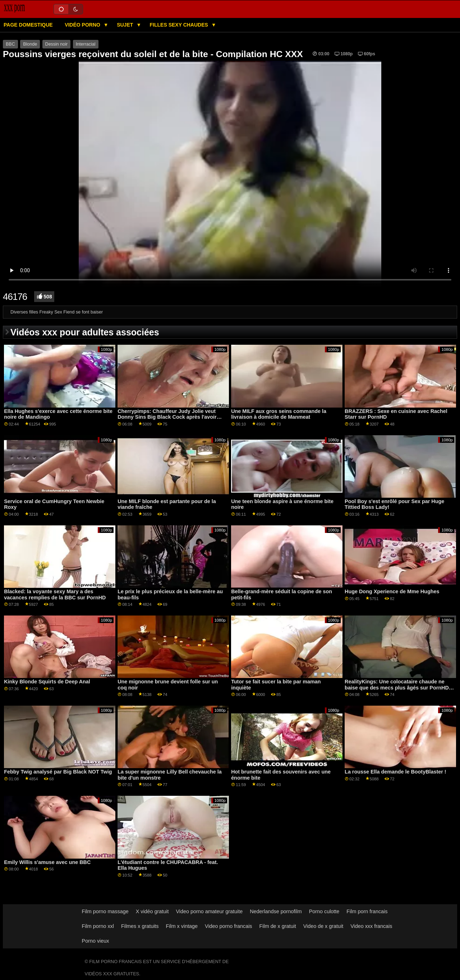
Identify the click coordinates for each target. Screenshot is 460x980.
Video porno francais (228, 926)
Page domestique (28, 25)
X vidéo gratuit (152, 911)
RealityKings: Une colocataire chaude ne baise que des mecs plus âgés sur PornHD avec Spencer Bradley (397, 688)
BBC (10, 44)
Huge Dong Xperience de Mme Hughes (392, 591)
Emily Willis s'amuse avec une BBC (47, 862)
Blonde (30, 44)
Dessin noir (57, 44)
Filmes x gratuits (140, 926)
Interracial (86, 44)
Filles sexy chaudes (180, 25)
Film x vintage (182, 926)
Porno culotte (324, 911)
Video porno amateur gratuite (209, 911)
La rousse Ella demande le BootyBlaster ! (395, 772)
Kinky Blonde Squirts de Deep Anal (47, 682)
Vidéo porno (83, 25)
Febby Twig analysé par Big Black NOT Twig (58, 772)
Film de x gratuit (278, 926)
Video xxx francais (371, 926)
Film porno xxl (98, 926)
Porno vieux (96, 941)
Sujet (126, 25)
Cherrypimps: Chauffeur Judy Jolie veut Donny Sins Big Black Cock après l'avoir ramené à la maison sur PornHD (167, 417)
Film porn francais (367, 911)
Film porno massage (105, 911)
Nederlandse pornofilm (276, 911)
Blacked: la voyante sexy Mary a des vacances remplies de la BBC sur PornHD (55, 594)
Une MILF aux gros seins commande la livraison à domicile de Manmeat (279, 414)
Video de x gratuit (323, 926)
